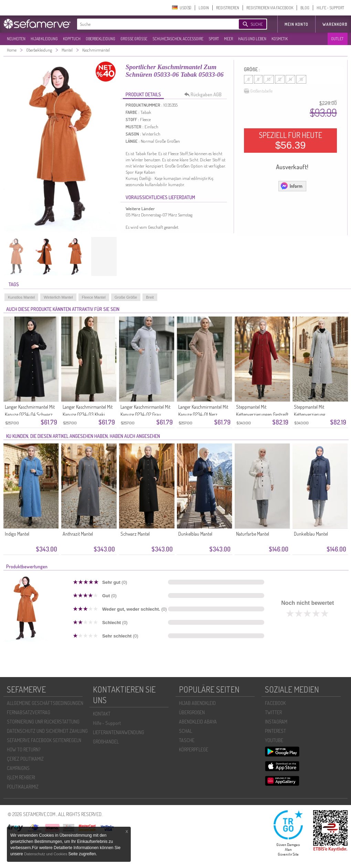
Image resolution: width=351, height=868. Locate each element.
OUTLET (337, 39)
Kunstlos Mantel (21, 297)
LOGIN (204, 8)
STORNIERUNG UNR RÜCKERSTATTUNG (43, 722)
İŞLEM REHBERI (21, 777)
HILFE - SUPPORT (330, 8)
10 (269, 79)
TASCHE (187, 740)
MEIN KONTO (296, 24)
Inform (291, 186)
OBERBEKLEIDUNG (100, 39)
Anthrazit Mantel (78, 534)
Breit (150, 297)
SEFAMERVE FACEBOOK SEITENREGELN (44, 740)
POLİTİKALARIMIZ (23, 787)
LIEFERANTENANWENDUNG (119, 732)
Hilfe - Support (107, 723)
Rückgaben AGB (205, 95)
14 (290, 79)
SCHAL (185, 731)
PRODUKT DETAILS (143, 94)
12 (280, 79)
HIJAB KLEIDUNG (44, 39)
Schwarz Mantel (135, 534)
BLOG (305, 8)
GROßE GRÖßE (134, 39)
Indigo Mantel (17, 534)
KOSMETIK (280, 39)
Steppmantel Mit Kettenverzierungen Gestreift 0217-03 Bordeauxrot (262, 414)
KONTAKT (102, 714)
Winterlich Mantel (58, 297)
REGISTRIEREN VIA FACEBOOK (270, 8)
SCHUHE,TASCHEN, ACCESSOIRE (178, 39)
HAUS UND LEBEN (252, 39)
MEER (228, 39)
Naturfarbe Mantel (253, 534)
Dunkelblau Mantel (195, 534)
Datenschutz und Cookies (46, 854)
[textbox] (152, 24)
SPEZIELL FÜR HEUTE (290, 140)
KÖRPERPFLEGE (194, 749)
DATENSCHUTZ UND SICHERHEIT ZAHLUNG (47, 731)
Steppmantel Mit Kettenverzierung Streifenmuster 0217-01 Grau (320, 414)
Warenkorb (335, 24)
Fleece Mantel (94, 297)
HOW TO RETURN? (24, 749)
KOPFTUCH (72, 39)
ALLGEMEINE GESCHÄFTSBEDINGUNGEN (45, 703)
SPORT (214, 39)
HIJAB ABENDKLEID (197, 703)
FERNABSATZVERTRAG (29, 712)
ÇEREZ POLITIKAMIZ (25, 759)
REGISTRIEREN (228, 8)
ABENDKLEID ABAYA (198, 722)
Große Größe (126, 297)
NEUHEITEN (16, 39)
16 (301, 79)
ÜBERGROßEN (192, 712)
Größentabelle (258, 91)
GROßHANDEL (106, 742)
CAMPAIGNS (18, 768)
